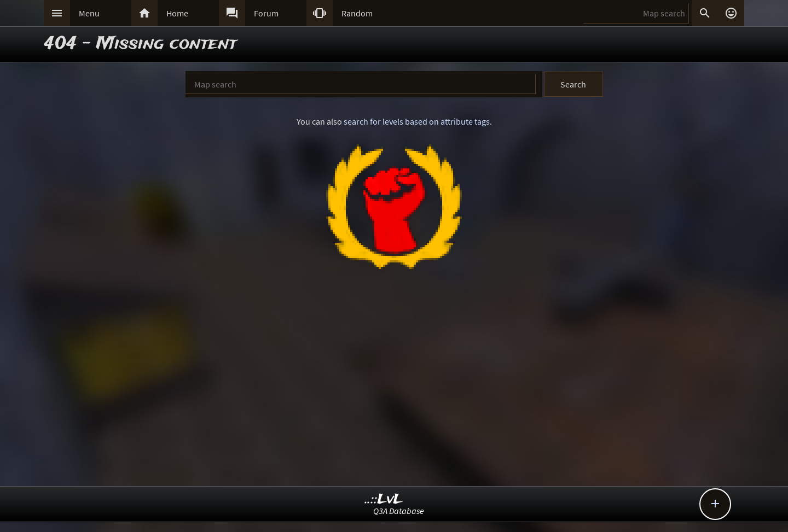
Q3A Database (399, 511)
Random (357, 13)
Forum (266, 13)
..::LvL (384, 499)
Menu (89, 13)
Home (177, 13)
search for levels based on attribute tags (417, 121)
